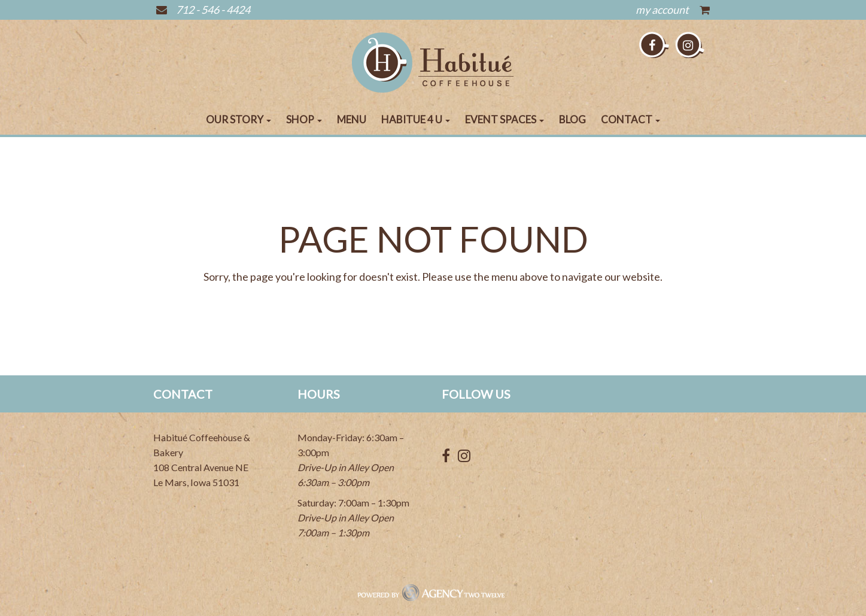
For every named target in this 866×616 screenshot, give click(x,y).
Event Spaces (505, 119)
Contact (630, 119)
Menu (352, 119)
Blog (572, 119)
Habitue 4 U (416, 119)
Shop (304, 119)
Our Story (238, 119)
